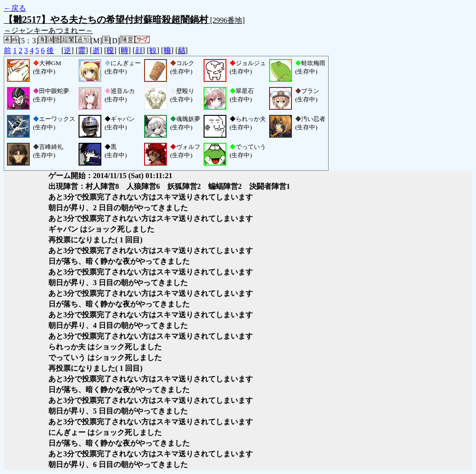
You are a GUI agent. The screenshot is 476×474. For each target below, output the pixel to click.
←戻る (15, 8)
